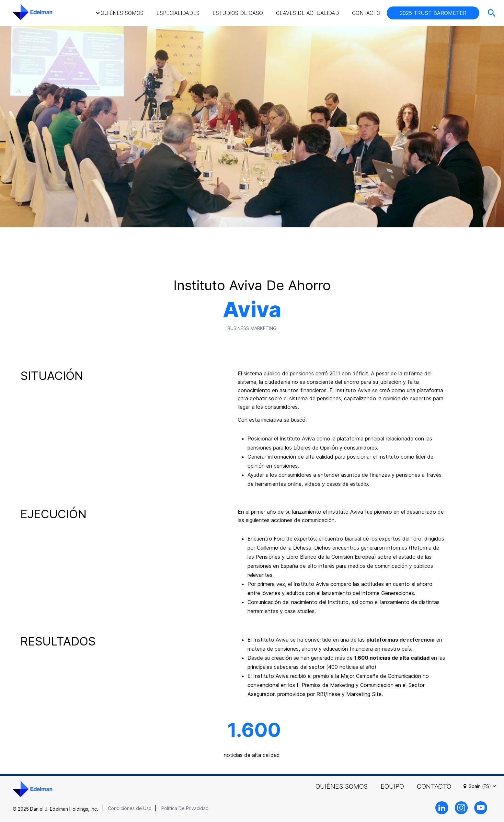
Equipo (392, 786)
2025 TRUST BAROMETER (433, 13)
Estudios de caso (238, 13)
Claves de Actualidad (308, 13)
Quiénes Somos (122, 13)
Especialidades (178, 13)
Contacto (366, 13)
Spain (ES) (483, 787)
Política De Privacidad (185, 808)
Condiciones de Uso (130, 808)
